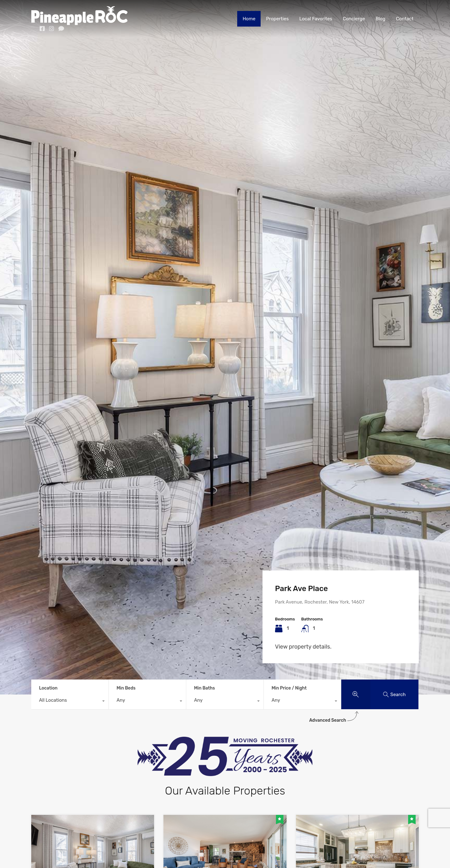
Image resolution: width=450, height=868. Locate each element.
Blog (380, 19)
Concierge (354, 19)
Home (249, 19)
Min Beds (126, 688)
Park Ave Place (301, 589)
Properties (277, 19)
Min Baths (205, 688)
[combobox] (70, 702)
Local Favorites (316, 19)
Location (48, 688)
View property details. (303, 647)
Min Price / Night (289, 688)
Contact (405, 19)
